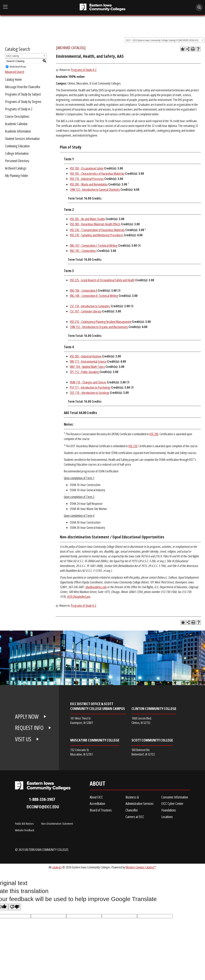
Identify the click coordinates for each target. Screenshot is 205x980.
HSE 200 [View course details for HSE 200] (154, 434)
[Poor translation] (15, 907)
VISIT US (23, 739)
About (97, 784)
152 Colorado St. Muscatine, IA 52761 (82, 752)
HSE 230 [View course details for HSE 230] (133, 446)
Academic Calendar (16, 124)
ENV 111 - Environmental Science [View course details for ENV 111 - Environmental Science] (88, 361)
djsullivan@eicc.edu (96, 587)
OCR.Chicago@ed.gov (78, 597)
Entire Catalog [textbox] (13, 56)
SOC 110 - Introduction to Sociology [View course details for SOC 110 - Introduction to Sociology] (90, 393)
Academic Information (18, 131)
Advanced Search (15, 72)
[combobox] (165, 40)
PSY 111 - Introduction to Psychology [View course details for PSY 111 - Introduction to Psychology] (90, 387)
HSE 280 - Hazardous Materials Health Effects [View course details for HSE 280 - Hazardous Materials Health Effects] (95, 224)
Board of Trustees (101, 810)
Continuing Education (17, 146)
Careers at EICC (135, 817)
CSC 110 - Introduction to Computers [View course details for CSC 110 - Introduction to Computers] (90, 306)
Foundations (169, 810)
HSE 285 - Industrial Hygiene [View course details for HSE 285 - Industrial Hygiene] (86, 356)
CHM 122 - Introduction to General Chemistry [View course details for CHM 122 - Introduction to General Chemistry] (95, 190)
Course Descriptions (17, 116)
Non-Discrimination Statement (57, 823)
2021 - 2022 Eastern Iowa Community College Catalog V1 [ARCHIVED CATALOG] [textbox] (162, 40)
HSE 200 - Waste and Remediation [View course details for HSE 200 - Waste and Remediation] (89, 184)
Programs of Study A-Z (19, 109)
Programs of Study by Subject (23, 94)
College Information (17, 153)
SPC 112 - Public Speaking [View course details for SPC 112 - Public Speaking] (84, 372)
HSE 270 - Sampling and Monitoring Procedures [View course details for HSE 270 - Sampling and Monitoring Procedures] (96, 235)
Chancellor (132, 810)
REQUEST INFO (29, 728)
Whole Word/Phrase (18, 67)
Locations (167, 817)
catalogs (57, 867)
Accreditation (97, 803)
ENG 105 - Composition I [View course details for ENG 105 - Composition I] (83, 251)
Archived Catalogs (16, 168)
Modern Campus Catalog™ (141, 867)
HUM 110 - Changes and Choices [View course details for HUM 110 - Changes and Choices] (88, 382)
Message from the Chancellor (23, 87)
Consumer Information (175, 797)
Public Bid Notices (24, 823)
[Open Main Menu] (5, 7)
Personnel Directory (17, 161)
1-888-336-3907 (42, 799)
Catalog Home (13, 79)
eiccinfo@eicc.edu (43, 807)
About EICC (96, 797)
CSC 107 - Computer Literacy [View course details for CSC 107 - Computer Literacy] (86, 311)
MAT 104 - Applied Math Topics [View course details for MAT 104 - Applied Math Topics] (87, 367)
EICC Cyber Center (172, 803)
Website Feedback (25, 830)
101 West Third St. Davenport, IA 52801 (82, 720)
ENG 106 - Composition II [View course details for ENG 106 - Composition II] (84, 290)
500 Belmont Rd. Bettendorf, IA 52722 (143, 752)
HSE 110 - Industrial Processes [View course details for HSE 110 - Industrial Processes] (87, 179)
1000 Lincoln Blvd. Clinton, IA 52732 (142, 720)
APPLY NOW (27, 717)
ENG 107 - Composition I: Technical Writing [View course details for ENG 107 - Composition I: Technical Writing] (94, 245)
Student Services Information (22, 139)
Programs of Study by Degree (23, 102)
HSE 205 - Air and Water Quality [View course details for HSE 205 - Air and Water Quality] (87, 219)
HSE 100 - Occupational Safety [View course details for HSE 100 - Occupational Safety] (87, 168)
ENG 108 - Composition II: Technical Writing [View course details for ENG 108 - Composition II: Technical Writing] (94, 296)
